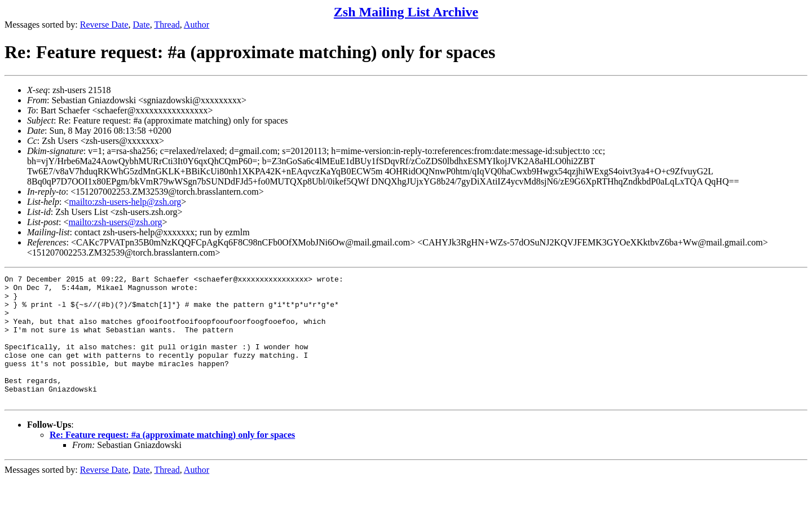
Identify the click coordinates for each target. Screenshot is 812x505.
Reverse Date (104, 25)
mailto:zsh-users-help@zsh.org (125, 202)
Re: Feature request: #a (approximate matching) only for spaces (172, 460)
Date (142, 25)
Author (197, 25)
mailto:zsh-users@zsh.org (115, 222)
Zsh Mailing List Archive (406, 12)
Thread (167, 25)
